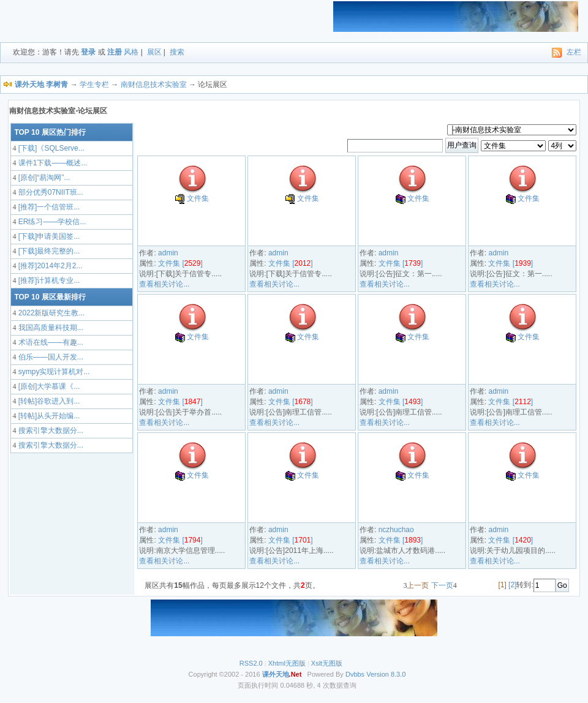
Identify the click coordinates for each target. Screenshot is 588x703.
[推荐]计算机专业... (48, 280)
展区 (154, 52)
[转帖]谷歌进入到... (48, 401)
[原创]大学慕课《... (48, 386)
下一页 (442, 585)
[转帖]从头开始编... (48, 416)
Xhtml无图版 (287, 663)
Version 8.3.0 (386, 674)
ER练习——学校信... (51, 222)
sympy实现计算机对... (53, 372)
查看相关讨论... (164, 284)
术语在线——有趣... (49, 342)
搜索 (177, 52)
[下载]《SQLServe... (50, 148)
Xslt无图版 (327, 663)
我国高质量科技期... (49, 328)
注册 (115, 52)
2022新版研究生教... (50, 313)
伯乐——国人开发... (49, 357)
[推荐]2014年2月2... (49, 266)
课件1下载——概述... (51, 163)
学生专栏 (94, 85)
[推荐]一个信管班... (48, 207)
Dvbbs (355, 674)
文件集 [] (180, 263)
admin (168, 253)
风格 (131, 52)
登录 (88, 52)
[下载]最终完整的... (48, 251)
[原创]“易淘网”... (43, 178)
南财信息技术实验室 (154, 85)
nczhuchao (396, 530)
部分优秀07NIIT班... (49, 192)
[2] (512, 585)
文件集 (198, 198)
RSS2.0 (251, 663)
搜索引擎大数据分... (49, 430)
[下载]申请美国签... (48, 236)
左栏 (574, 52)
